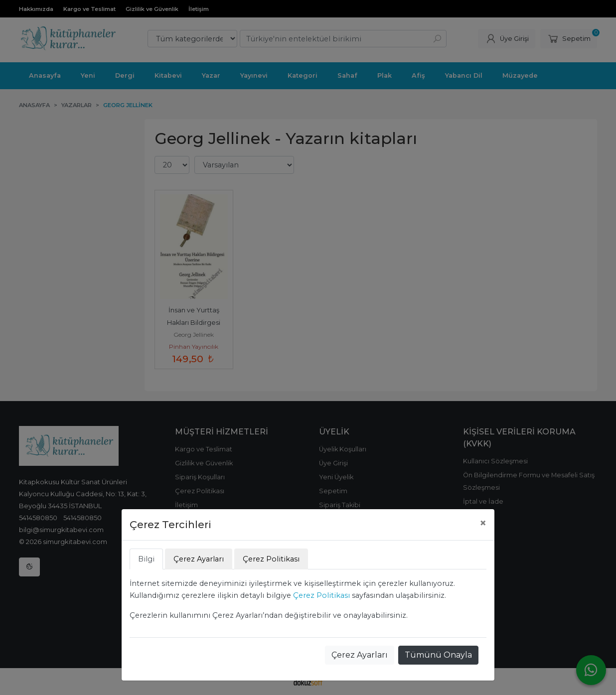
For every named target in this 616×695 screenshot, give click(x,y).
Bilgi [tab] (146, 559)
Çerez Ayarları (360, 655)
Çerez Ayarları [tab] (199, 559)
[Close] (483, 523)
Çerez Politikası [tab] (271, 559)
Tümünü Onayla (438, 655)
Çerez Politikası (321, 595)
